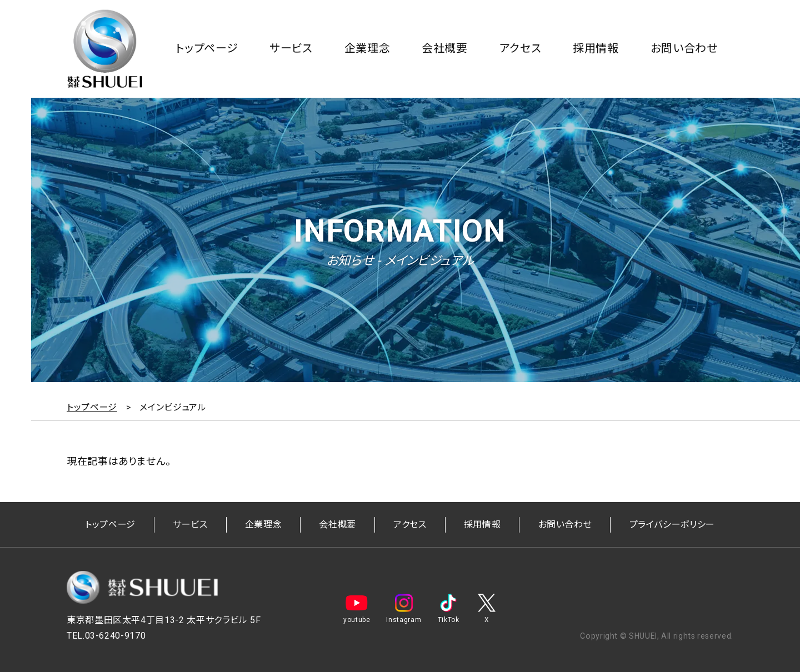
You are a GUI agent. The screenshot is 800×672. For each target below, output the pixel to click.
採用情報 (596, 48)
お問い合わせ (684, 48)
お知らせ (350, 260)
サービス (291, 48)
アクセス (521, 48)
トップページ (207, 48)
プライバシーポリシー (672, 525)
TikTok (448, 609)
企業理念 (367, 48)
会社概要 (445, 48)
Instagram (404, 609)
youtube (357, 609)
